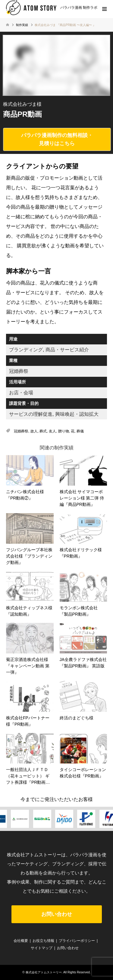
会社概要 (21, 941)
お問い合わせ (57, 914)
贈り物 (64, 431)
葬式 (43, 431)
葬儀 (80, 431)
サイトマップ (42, 948)
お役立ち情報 (43, 941)
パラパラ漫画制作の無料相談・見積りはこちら (57, 139)
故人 (34, 431)
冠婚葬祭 (21, 431)
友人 (52, 431)
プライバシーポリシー (77, 941)
